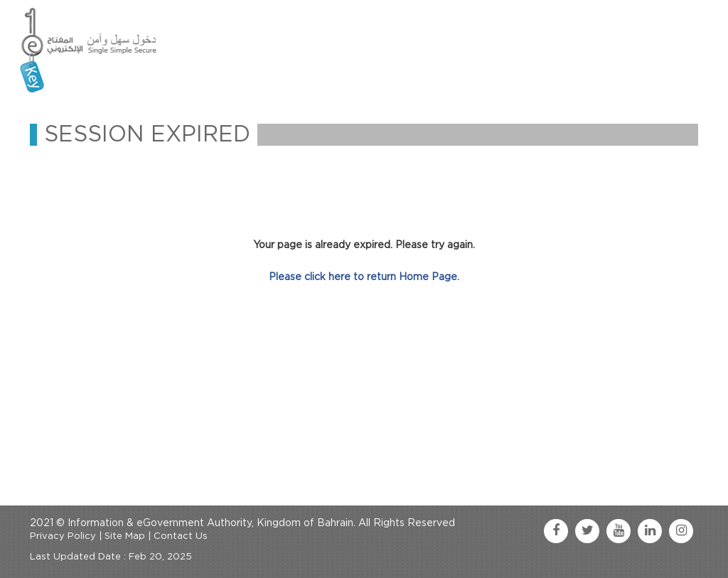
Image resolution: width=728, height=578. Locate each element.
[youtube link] (619, 531)
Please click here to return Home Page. (364, 277)
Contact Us (181, 536)
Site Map (125, 536)
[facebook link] (556, 531)
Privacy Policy (63, 536)
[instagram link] (681, 531)
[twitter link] (587, 531)
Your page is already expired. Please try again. (364, 245)
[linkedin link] (650, 531)
